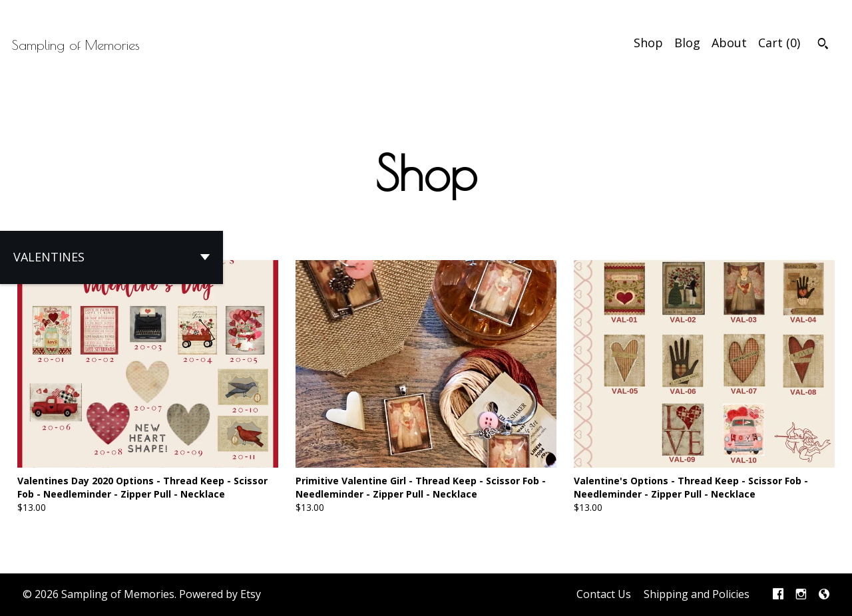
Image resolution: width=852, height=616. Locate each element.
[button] (111, 257)
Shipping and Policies (697, 594)
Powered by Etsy (220, 594)
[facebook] (778, 595)
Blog (687, 43)
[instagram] (801, 595)
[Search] (823, 45)
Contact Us (604, 594)
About (729, 43)
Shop (648, 43)
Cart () (779, 43)
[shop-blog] (824, 595)
